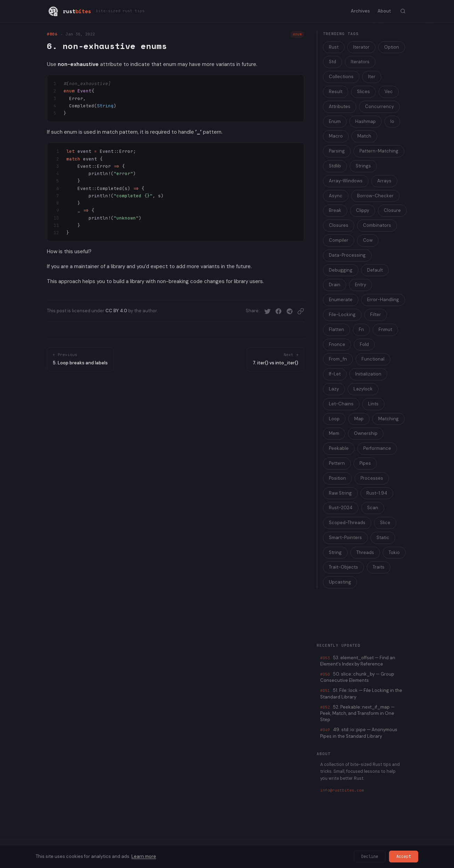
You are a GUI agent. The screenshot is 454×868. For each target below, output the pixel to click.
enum (297, 34)
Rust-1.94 (377, 493)
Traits (379, 567)
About (384, 11)
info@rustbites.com (342, 790)
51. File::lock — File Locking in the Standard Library (361, 693)
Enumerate (341, 300)
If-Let (335, 374)
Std (333, 62)
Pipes (365, 463)
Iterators (360, 62)
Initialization (368, 374)
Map (359, 419)
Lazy (334, 389)
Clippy (363, 210)
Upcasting (340, 582)
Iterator (361, 47)
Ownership (366, 433)
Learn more (144, 856)
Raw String (340, 493)
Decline (370, 857)
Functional (373, 359)
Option (392, 47)
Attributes (340, 106)
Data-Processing (347, 255)
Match (364, 136)
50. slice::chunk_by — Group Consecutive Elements (357, 677)
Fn (361, 329)
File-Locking (342, 315)
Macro (336, 136)
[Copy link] (301, 311)
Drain (335, 285)
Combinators (377, 225)
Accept (404, 857)
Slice (385, 523)
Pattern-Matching (379, 151)
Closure (392, 210)
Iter (372, 77)
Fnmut (385, 329)
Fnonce (337, 344)
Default (375, 270)
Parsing (337, 151)
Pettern (337, 463)
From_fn (338, 359)
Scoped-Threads (347, 523)
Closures (339, 225)
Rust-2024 (341, 508)
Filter (376, 315)
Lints (373, 404)
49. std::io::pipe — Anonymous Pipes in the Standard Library (359, 733)
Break (335, 210)
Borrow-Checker (375, 196)
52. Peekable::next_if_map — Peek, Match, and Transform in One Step (357, 713)
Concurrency (379, 106)
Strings (363, 166)
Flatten (337, 329)
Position (337, 478)
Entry (360, 285)
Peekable (339, 448)
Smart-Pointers (345, 538)
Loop (334, 419)
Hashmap (366, 121)
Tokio (394, 552)
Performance (377, 448)
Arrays (384, 181)
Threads (365, 552)
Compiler (339, 240)
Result (336, 92)
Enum (335, 121)
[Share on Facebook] (278, 311)
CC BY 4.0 (116, 311)
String (335, 552)
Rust (334, 47)
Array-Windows (346, 181)
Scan (373, 508)
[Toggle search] (403, 11)
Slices (363, 92)
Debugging (341, 270)
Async (336, 196)
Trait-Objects (343, 567)
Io (392, 121)
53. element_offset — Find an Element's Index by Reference (358, 661)
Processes (372, 478)
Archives (360, 11)
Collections (341, 77)
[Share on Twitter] (267, 311)
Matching (388, 419)
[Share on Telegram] (290, 311)
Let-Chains (341, 404)
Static (383, 538)
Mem (334, 433)
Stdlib (335, 166)
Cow (368, 240)
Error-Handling (383, 300)
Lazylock (363, 389)
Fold (364, 344)
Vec (389, 92)
